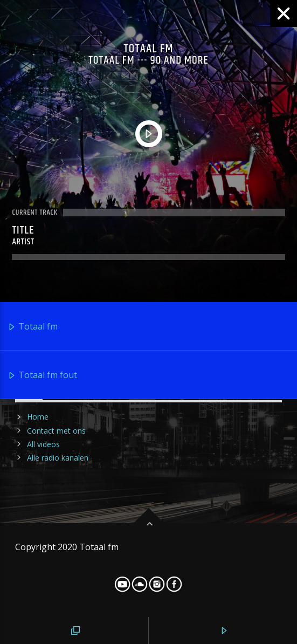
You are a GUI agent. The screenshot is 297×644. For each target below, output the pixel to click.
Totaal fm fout (42, 376)
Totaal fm (33, 327)
